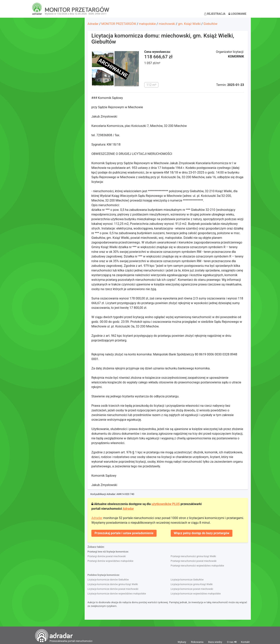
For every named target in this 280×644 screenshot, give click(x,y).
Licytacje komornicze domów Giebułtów (108, 580)
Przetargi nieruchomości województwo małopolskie (197, 566)
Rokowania (197, 642)
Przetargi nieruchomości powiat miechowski (194, 561)
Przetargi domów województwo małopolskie (110, 561)
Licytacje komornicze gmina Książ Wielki (192, 584)
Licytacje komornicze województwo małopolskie (196, 594)
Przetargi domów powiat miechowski (107, 556)
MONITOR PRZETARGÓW (119, 24)
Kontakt (245, 642)
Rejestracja (215, 14)
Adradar (93, 24)
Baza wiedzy (215, 642)
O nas (230, 642)
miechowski (167, 24)
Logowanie (237, 14)
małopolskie (147, 24)
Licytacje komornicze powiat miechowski (192, 589)
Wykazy (182, 642)
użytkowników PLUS (166, 504)
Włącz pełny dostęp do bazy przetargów (202, 533)
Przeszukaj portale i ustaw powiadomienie (124, 533)
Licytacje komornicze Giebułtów (187, 580)
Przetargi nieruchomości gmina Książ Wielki (193, 556)
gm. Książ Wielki (189, 24)
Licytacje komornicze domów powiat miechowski (113, 589)
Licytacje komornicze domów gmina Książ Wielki (113, 584)
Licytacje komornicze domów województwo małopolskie (117, 594)
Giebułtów (210, 24)
